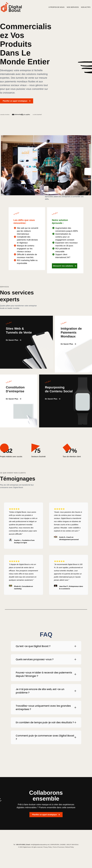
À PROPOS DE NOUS (57, 7)
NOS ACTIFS (86, 7)
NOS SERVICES (73, 7)
